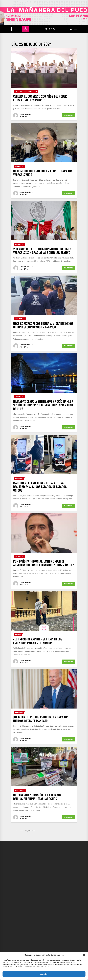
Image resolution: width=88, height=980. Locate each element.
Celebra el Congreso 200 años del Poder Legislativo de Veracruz (40, 98)
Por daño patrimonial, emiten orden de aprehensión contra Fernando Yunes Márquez (43, 563)
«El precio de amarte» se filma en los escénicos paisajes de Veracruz (38, 641)
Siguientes (30, 830)
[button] (84, 955)
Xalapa (18, 635)
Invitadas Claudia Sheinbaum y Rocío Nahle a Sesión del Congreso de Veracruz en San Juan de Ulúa (43, 405)
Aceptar (44, 974)
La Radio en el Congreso (26, 92)
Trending (19, 478)
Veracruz (19, 166)
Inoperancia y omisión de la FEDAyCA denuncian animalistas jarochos (37, 797)
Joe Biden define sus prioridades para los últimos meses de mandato (41, 719)
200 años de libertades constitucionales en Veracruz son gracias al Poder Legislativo (42, 251)
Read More (68, 115)
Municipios (20, 319)
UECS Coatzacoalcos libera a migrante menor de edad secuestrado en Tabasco (43, 325)
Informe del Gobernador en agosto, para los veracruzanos (43, 173)
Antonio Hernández (26, 114)
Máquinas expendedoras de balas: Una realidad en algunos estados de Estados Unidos (40, 487)
